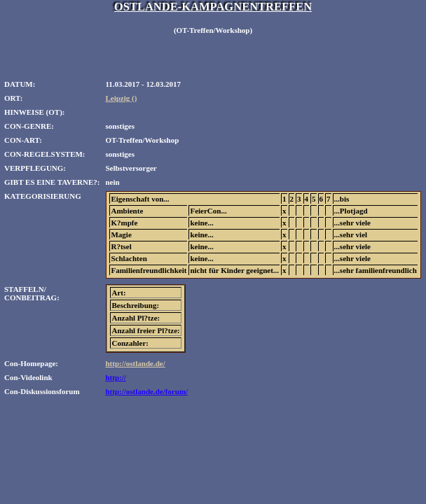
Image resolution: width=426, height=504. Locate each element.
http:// (115, 377)
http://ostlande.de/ (135, 363)
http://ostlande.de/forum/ (146, 391)
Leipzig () (121, 98)
